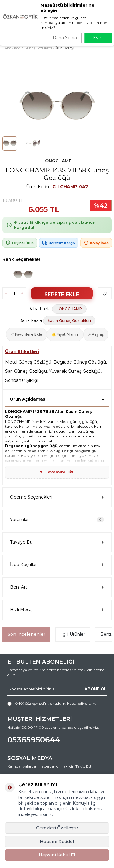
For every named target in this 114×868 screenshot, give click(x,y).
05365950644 (34, 740)
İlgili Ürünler (73, 634)
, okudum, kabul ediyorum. (52, 704)
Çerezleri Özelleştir (57, 828)
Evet (98, 38)
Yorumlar (57, 520)
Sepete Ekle (62, 294)
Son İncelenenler (26, 634)
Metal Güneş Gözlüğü (28, 362)
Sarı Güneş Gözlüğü (26, 371)
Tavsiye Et (57, 542)
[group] (57, 107)
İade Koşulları (57, 565)
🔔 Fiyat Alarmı (65, 334)
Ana (8, 48)
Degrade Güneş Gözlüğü (80, 362)
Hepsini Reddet (57, 842)
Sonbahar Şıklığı (22, 380)
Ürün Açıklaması (57, 399)
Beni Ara (57, 587)
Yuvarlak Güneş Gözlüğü (75, 371)
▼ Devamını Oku (57, 472)
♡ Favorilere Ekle (26, 334)
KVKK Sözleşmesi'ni (31, 703)
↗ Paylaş (96, 334)
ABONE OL (95, 689)
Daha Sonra (65, 38)
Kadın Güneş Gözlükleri (33, 48)
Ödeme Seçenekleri (57, 497)
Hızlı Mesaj (57, 610)
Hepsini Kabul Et (57, 855)
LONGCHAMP (57, 161)
